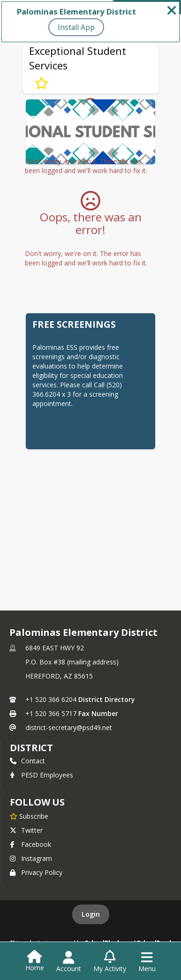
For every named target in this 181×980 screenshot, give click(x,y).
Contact (27, 761)
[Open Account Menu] (69, 962)
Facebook (30, 844)
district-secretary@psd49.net (69, 727)
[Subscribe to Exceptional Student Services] (41, 83)
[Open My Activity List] (110, 962)
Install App (76, 27)
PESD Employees (41, 775)
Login (91, 914)
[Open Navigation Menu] (147, 962)
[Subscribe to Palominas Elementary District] (29, 816)
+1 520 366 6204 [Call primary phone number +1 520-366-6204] (51, 699)
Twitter (26, 830)
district (31, 748)
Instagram (31, 858)
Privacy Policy (36, 872)
